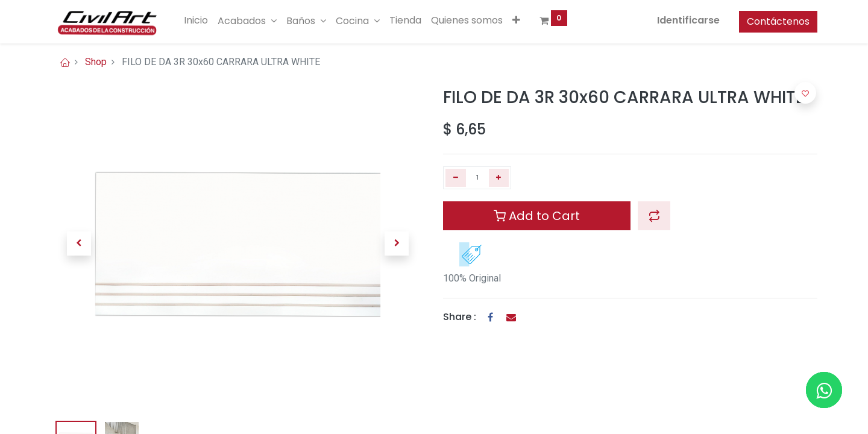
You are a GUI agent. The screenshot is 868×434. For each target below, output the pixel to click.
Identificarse (688, 20)
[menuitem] (196, 20)
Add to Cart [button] (537, 216)
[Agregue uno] (499, 178)
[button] (516, 20)
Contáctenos (778, 21)
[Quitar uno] (456, 178)
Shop (96, 62)
